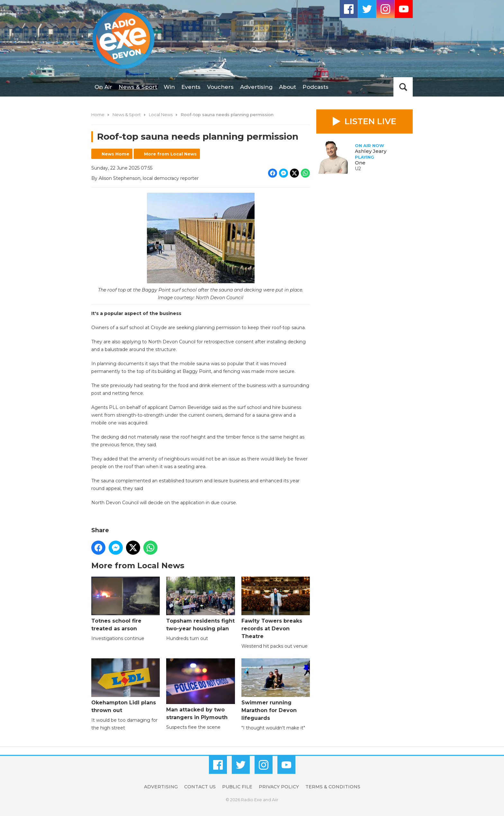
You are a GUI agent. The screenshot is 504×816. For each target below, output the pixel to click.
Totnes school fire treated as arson (126, 604)
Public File (237, 787)
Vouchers (220, 87)
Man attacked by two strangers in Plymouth (200, 689)
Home (98, 115)
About (288, 87)
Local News (161, 115)
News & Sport (138, 87)
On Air (103, 87)
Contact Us (200, 787)
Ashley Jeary (371, 151)
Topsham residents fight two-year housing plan (200, 604)
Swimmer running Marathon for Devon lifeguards (276, 690)
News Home (115, 154)
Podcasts (315, 87)
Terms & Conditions (333, 787)
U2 (358, 169)
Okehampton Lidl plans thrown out (126, 686)
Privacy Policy (279, 787)
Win (169, 87)
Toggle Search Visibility (403, 87)
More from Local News (170, 154)
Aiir (275, 800)
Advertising (256, 87)
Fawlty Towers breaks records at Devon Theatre (276, 608)
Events (191, 87)
